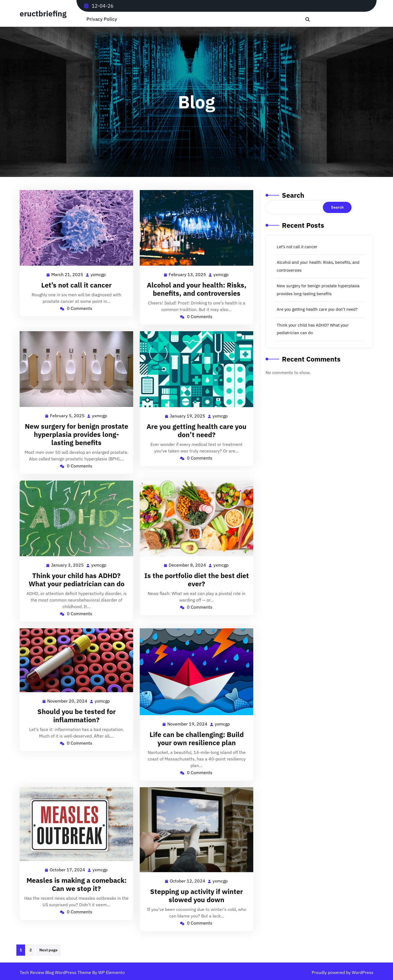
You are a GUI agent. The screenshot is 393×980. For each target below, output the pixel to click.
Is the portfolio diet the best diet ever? (197, 580)
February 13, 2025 (188, 275)
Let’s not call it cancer (76, 285)
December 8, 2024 (188, 565)
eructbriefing (43, 14)
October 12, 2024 (188, 881)
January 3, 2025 (68, 565)
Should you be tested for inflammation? (77, 716)
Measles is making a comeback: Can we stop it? (77, 884)
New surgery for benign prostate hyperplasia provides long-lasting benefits (77, 434)
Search (293, 195)
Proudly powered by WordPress (343, 972)
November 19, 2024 (188, 724)
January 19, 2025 (188, 416)
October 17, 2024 (68, 870)
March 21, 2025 (68, 275)
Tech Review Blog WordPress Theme (56, 972)
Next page (48, 950)
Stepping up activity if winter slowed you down (196, 895)
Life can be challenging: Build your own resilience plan (197, 738)
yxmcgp (98, 274)
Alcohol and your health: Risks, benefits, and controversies (197, 289)
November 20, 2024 (68, 701)
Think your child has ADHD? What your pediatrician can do (77, 580)
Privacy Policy (102, 19)
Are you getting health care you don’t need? (196, 430)
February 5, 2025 (68, 416)
